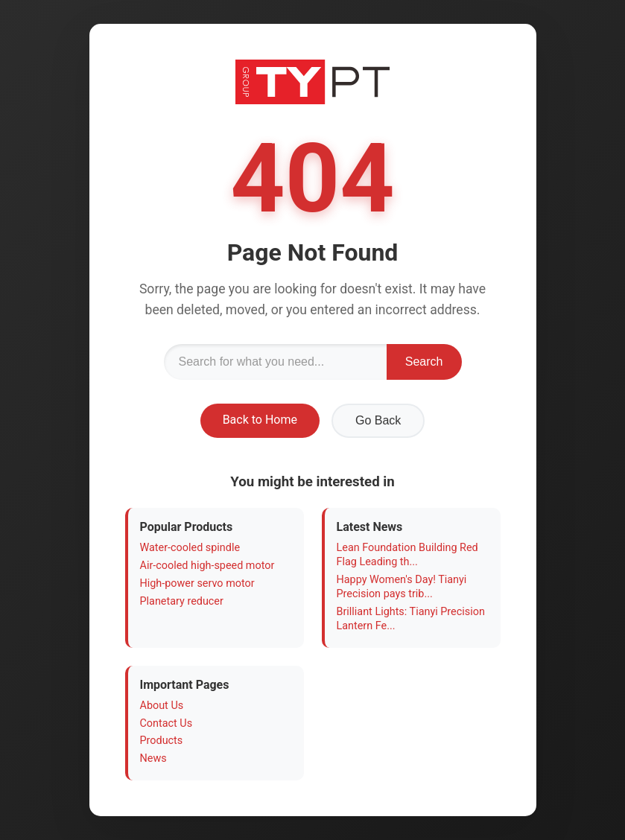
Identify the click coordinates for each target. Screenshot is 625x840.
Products (162, 741)
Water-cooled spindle (190, 548)
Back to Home (260, 420)
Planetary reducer (182, 601)
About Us (162, 706)
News (153, 758)
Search (424, 362)
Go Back (378, 420)
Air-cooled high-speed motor (207, 566)
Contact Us (166, 723)
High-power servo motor (197, 583)
